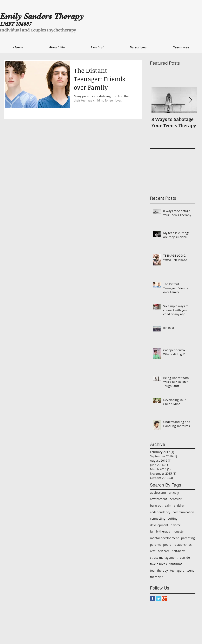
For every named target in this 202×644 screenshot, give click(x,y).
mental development (164, 538)
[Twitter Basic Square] (159, 599)
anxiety (174, 493)
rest (153, 551)
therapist (156, 577)
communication (183, 512)
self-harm (179, 551)
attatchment (159, 499)
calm (168, 506)
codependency (160, 512)
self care (164, 551)
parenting (188, 538)
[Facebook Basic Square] (152, 599)
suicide (185, 558)
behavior (176, 499)
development (159, 525)
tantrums (176, 564)
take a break (159, 564)
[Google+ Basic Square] (165, 599)
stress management (164, 558)
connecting (158, 518)
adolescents (158, 493)
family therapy (160, 531)
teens (190, 570)
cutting (173, 518)
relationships (183, 545)
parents (155, 545)
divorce (176, 525)
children (180, 506)
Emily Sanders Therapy (42, 16)
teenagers (177, 570)
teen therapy (159, 570)
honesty (178, 531)
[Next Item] (190, 100)
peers (167, 545)
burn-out (156, 506)
